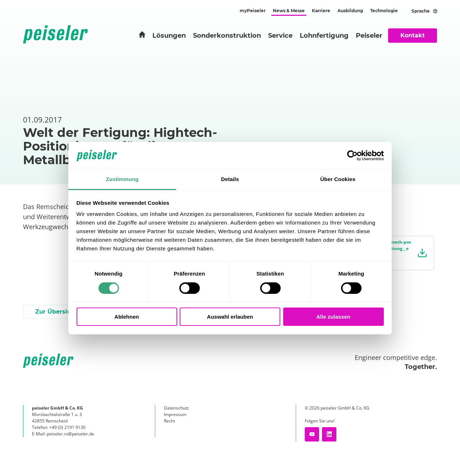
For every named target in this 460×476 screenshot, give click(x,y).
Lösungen (169, 36)
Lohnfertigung (324, 36)
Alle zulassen (333, 317)
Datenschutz (176, 408)
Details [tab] (230, 179)
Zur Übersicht (56, 312)
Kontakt (413, 35)
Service (280, 36)
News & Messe (289, 11)
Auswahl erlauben (230, 317)
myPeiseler (253, 11)
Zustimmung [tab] (122, 179)
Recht (169, 421)
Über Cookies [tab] (338, 179)
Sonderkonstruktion (227, 36)
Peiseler (369, 36)
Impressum (175, 414)
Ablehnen (126, 317)
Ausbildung (350, 11)
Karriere (321, 11)
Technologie (384, 11)
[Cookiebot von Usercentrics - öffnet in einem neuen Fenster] (352, 156)
